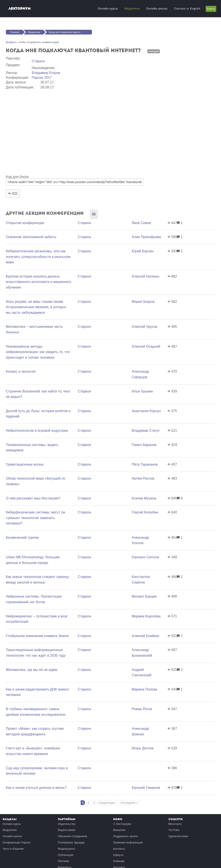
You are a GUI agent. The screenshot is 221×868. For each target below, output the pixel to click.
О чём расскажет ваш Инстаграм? (33, 498)
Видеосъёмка (67, 830)
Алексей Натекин (145, 276)
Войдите (11, 42)
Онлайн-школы (157, 9)
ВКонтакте (175, 824)
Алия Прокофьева (146, 237)
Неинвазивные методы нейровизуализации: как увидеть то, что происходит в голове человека (38, 352)
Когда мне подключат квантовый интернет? (70, 32)
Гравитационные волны (25, 464)
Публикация (66, 855)
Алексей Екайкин (145, 636)
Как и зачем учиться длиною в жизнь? (36, 788)
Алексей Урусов (144, 327)
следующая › (108, 803)
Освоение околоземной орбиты (31, 237)
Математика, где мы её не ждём (32, 670)
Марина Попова (144, 689)
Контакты (119, 849)
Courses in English (187, 9)
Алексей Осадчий (146, 346)
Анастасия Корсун (146, 411)
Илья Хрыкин (142, 391)
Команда (119, 861)
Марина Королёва (146, 616)
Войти (211, 9)
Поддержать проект (126, 836)
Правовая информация (128, 842)
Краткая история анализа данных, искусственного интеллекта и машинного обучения (38, 282)
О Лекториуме (122, 824)
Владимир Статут (146, 431)
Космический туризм (22, 538)
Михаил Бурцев (144, 596)
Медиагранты (66, 849)
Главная (15, 32)
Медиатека (132, 9)
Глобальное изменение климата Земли (37, 636)
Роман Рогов (142, 709)
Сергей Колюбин (145, 512)
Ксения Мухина (144, 498)
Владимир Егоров (46, 73)
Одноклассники (178, 836)
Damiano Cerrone (145, 557)
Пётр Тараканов (144, 464)
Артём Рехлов (143, 478)
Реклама (63, 861)
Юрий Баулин (143, 251)
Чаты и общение (13, 849)
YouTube (174, 830)
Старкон (38, 61)
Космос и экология (21, 371)
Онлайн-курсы (108, 9)
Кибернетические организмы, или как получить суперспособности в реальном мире (38, 257)
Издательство (67, 824)
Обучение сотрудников (73, 836)
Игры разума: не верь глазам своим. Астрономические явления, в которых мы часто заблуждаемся (36, 307)
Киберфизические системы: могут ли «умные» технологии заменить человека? (35, 518)
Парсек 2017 (42, 78)
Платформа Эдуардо (71, 842)
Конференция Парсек (16, 842)
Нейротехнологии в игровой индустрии (37, 431)
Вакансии (119, 830)
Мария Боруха (143, 302)
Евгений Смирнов (146, 788)
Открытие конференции (25, 223)
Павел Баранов (144, 445)
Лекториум (20, 9)
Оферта (118, 855)
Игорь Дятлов (143, 748)
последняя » (129, 803)
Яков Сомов (141, 223)
